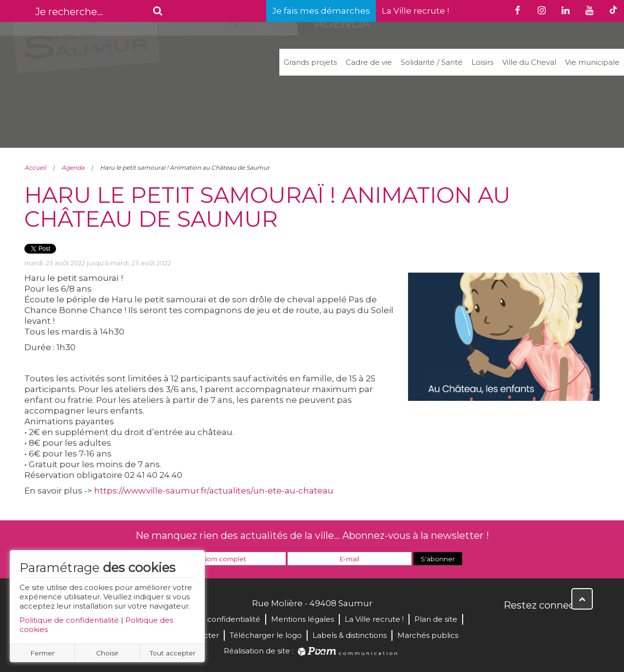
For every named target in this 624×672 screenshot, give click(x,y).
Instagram (576, 626)
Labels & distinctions (350, 635)
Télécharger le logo (266, 635)
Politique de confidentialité (69, 620)
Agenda (73, 168)
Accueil (35, 168)
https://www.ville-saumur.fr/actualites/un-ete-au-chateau (214, 491)
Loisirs (482, 62)
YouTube (555, 626)
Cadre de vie (369, 62)
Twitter (533, 626)
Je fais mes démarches (321, 11)
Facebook (512, 626)
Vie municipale (592, 62)
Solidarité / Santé (432, 62)
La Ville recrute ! (415, 11)
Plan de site (436, 619)
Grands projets (310, 62)
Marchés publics (428, 635)
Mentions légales (302, 619)
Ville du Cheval (529, 62)
